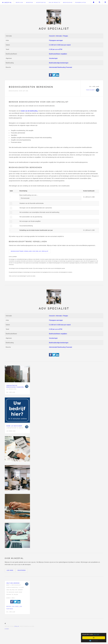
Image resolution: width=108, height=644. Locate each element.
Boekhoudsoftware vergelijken (58, 54)
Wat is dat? (99, 634)
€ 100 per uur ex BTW (56, 49)
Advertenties (41, 2)
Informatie (59, 36)
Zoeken (99, 2)
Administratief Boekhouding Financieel (60, 67)
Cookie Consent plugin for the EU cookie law (94, 641)
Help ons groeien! (13, 583)
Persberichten (80, 2)
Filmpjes (65, 36)
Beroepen (30, 2)
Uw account (94, 2)
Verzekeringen (53, 58)
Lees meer (10, 570)
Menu (105, 2)
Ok (94, 638)
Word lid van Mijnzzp (14, 426)
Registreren (22, 570)
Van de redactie (55, 2)
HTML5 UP (17, 626)
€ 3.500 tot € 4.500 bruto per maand (60, 45)
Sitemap (7, 629)
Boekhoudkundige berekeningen (59, 63)
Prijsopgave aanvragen (56, 40)
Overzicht (52, 36)
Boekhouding (68, 2)
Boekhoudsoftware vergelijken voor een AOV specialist (30, 251)
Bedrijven (19, 2)
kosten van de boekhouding (29, 111)
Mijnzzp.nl (7, 2)
